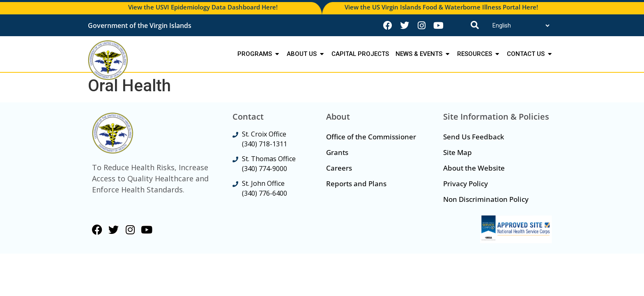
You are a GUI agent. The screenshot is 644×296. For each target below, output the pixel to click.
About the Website (474, 168)
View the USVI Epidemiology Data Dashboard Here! (203, 7)
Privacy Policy (466, 184)
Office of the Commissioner (371, 137)
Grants (337, 152)
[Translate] (521, 25)
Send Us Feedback (474, 137)
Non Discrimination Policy (486, 199)
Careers (339, 168)
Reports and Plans (356, 184)
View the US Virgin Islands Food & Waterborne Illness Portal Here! (441, 7)
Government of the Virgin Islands (140, 25)
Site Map (458, 152)
